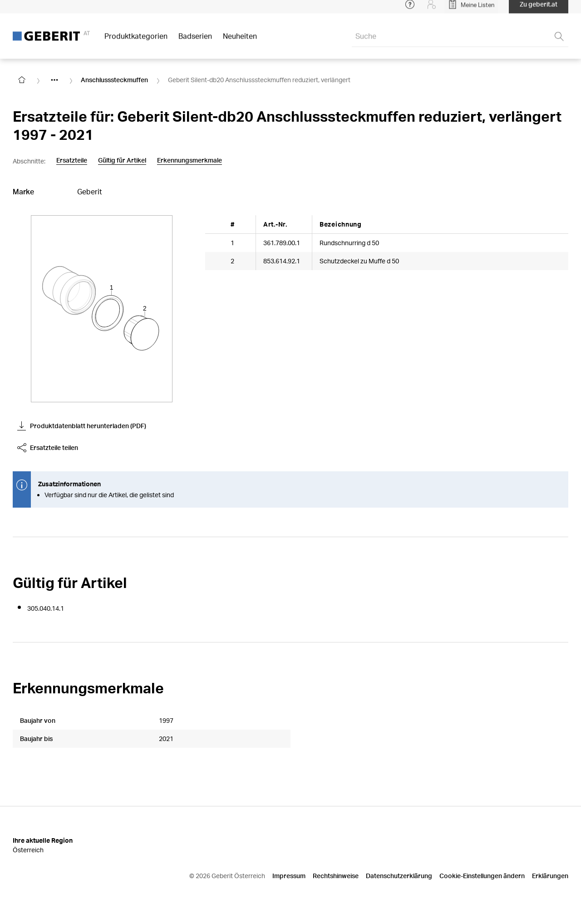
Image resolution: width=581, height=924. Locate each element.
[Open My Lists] (471, 9)
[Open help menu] (410, 9)
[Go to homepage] (22, 80)
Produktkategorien (136, 41)
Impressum (289, 876)
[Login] (432, 9)
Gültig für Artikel (122, 160)
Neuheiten (240, 41)
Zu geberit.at (539, 9)
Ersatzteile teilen (48, 448)
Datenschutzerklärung (399, 876)
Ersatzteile (72, 160)
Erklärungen (550, 876)
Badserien (195, 41)
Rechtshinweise (336, 876)
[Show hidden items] (54, 80)
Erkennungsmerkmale (190, 160)
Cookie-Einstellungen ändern (482, 876)
